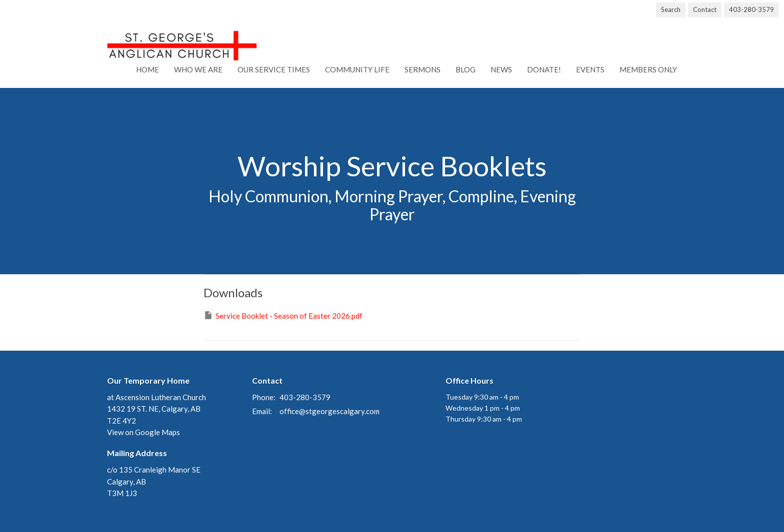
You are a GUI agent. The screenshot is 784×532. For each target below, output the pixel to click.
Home (147, 69)
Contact (705, 9)
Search (671, 9)
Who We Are (198, 69)
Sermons (422, 69)
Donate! (544, 69)
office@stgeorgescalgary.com (329, 411)
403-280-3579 (751, 9)
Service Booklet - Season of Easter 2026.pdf (283, 315)
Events (590, 69)
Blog (465, 69)
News (501, 69)
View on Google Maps (143, 432)
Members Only (648, 69)
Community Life (357, 69)
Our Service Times (274, 69)
